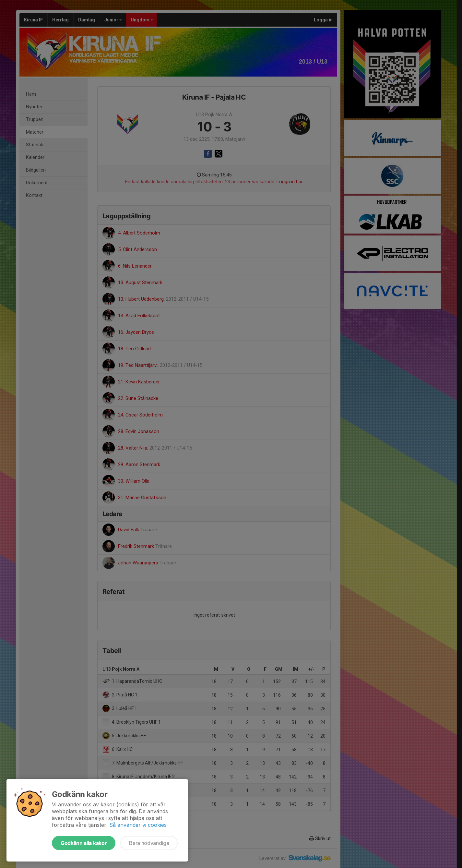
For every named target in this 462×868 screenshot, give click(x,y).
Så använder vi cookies (138, 825)
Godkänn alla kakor (84, 843)
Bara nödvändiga (149, 843)
